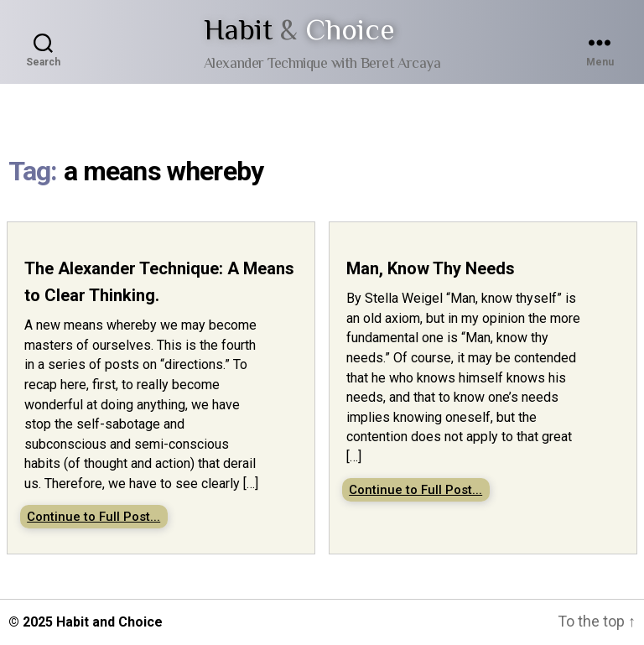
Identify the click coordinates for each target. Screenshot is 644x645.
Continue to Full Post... (93, 517)
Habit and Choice (109, 622)
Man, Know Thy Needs (431, 268)
